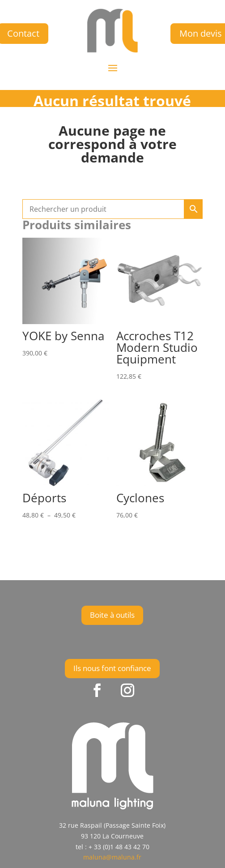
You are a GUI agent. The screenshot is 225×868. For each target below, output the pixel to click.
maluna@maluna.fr (112, 857)
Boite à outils (112, 615)
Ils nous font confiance (112, 668)
